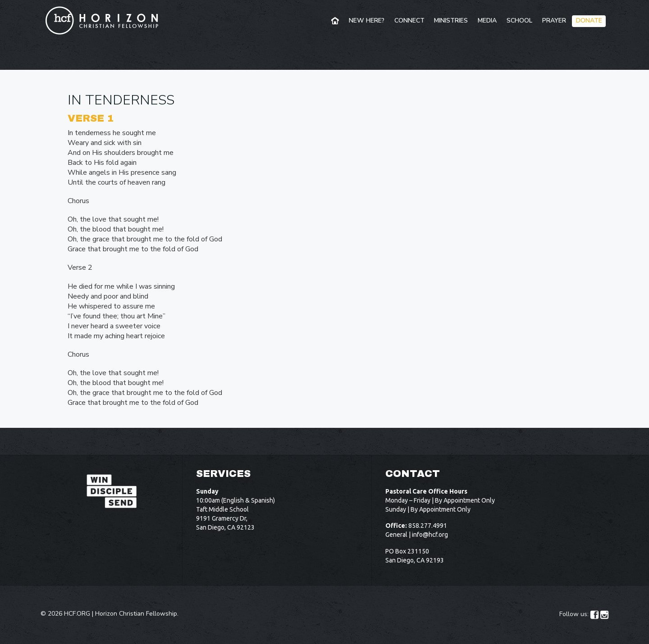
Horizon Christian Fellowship (136, 614)
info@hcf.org (430, 535)
